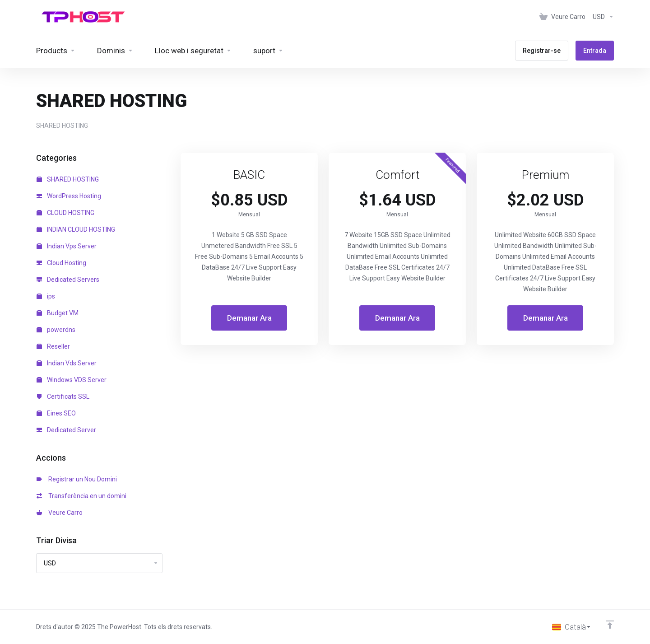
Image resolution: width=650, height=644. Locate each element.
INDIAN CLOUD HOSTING (76, 229)
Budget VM (58, 313)
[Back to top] (610, 625)
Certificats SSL (63, 397)
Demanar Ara (249, 318)
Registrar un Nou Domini (77, 479)
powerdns (56, 330)
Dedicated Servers (68, 280)
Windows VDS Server (72, 380)
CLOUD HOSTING (65, 213)
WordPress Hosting (69, 196)
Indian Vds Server (67, 363)
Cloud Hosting (61, 263)
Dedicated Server (66, 430)
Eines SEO (56, 413)
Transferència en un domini (81, 496)
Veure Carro (60, 513)
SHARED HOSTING (68, 179)
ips (46, 296)
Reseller (53, 346)
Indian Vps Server (67, 246)
